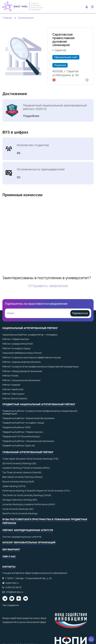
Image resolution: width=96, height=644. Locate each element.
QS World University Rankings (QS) (19, 463)
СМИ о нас (9, 557)
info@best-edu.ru (15, 592)
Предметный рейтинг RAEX (17, 427)
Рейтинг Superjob (11, 385)
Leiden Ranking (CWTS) (14, 486)
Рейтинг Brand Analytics (15, 398)
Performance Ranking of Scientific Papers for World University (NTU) (36, 491)
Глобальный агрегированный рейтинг (28, 452)
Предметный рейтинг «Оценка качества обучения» (29, 418)
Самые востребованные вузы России (22, 353)
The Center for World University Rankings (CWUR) (27, 495)
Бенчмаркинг (11, 550)
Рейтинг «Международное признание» (22, 371)
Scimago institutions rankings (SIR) (20, 500)
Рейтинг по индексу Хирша (16, 348)
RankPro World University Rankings (20, 514)
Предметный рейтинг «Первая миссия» (23, 432)
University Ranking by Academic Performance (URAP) (29, 504)
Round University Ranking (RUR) (18, 482)
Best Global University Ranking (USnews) (23, 477)
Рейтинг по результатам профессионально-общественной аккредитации (41, 367)
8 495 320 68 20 (13, 587)
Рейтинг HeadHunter (13, 389)
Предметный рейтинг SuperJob (19, 446)
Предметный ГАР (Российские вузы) (21, 436)
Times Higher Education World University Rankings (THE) (30, 459)
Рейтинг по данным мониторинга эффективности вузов (32, 357)
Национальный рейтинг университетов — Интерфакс (30, 335)
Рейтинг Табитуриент (14, 394)
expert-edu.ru (12, 583)
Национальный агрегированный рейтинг (30, 328)
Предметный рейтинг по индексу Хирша (23, 423)
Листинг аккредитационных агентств (22, 537)
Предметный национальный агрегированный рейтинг (39, 404)
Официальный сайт (66, 57)
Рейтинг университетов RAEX (18, 344)
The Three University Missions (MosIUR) (22, 473)
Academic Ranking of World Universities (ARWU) (26, 468)
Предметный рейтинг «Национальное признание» (28, 441)
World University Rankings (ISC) (18, 509)
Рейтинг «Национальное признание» (21, 380)
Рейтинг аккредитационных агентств (28, 530)
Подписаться (80, 313)
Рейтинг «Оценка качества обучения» (22, 362)
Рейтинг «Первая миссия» (16, 339)
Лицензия (60, 65)
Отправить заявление (48, 285)
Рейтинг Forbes (10, 376)
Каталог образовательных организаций (29, 543)
